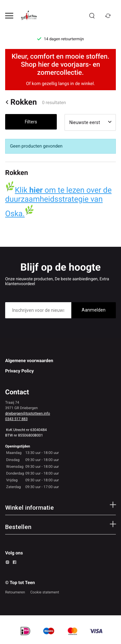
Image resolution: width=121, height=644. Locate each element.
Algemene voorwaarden (29, 361)
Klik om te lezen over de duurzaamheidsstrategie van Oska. (58, 202)
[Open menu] (9, 16)
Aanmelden (94, 310)
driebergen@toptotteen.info (28, 413)
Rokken (21, 102)
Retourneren (15, 592)
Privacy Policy (20, 371)
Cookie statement (45, 592)
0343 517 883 (16, 419)
